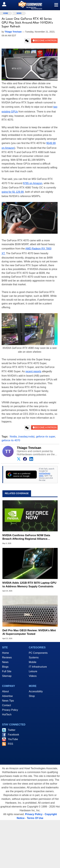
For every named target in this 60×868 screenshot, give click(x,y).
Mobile (33, 662)
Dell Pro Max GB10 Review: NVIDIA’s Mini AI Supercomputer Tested (29, 632)
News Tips (8, 701)
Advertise (7, 696)
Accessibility (36, 691)
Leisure (33, 671)
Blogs (5, 667)
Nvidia (13, 437)
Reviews (7, 657)
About (5, 691)
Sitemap (7, 676)
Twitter (12, 730)
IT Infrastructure (38, 667)
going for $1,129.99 (13, 192)
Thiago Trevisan (29, 448)
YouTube (13, 739)
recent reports (33, 371)
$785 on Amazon (33, 183)
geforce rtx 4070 (11, 440)
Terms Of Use (35, 818)
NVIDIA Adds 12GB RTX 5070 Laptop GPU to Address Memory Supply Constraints (29, 585)
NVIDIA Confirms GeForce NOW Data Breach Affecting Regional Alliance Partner (26, 537)
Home (6, 653)
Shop (32, 696)
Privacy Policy (10, 710)
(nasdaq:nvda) (26, 437)
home (6, 13)
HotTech (7, 715)
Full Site (7, 671)
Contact (6, 705)
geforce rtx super (46, 437)
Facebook (13, 735)
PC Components (38, 653)
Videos (33, 676)
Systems (34, 657)
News (19, 13)
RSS (10, 744)
